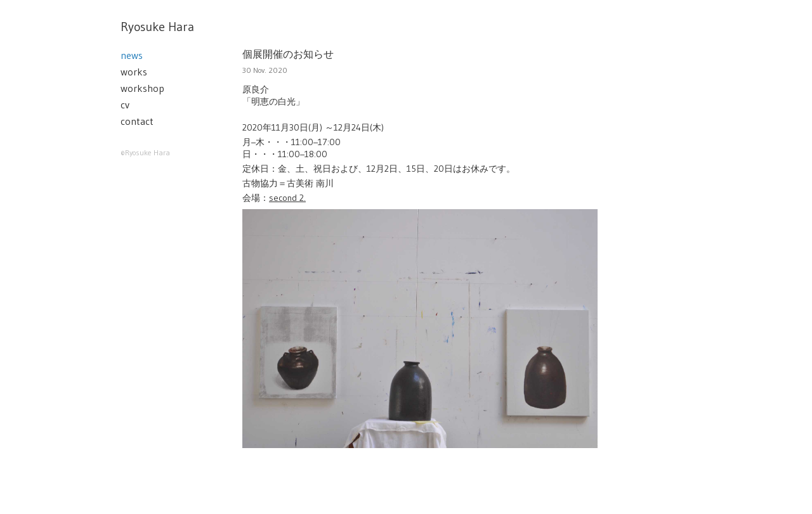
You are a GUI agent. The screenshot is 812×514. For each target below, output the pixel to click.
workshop (142, 88)
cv (125, 105)
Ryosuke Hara (157, 27)
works (134, 72)
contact (137, 121)
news (132, 55)
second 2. (287, 198)
